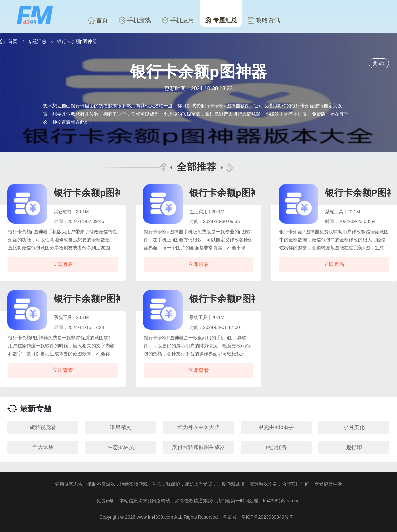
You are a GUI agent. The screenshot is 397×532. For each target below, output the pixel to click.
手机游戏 (135, 20)
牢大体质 (43, 447)
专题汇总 (221, 20)
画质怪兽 (276, 447)
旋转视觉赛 (43, 427)
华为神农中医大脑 (198, 427)
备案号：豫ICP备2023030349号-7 (258, 517)
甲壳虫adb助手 (276, 427)
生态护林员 (121, 447)
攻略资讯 (264, 20)
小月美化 (354, 427)
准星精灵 (121, 427)
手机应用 (178, 20)
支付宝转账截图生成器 (198, 447)
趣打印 (354, 447)
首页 (98, 20)
